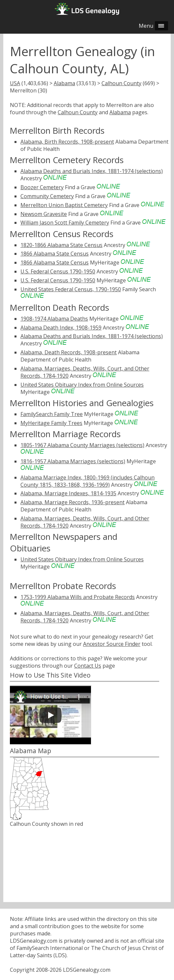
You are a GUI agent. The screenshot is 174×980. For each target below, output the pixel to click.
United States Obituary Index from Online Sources (82, 385)
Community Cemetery (47, 196)
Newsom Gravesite (44, 214)
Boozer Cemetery (42, 187)
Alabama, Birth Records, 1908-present (67, 142)
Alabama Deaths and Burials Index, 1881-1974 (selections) (92, 171)
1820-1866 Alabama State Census (61, 245)
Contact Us (88, 666)
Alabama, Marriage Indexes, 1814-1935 (68, 493)
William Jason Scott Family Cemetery (65, 223)
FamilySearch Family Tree (52, 414)
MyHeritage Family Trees (51, 423)
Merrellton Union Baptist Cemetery (64, 205)
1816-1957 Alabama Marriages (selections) (73, 461)
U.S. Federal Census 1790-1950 (58, 271)
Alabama (64, 83)
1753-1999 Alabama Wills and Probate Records (78, 597)
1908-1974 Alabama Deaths (54, 319)
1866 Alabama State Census (55, 254)
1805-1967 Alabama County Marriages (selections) (82, 445)
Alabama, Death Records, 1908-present (69, 352)
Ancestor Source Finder (112, 644)
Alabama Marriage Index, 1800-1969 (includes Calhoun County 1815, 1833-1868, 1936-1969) (87, 481)
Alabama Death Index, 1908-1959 (61, 328)
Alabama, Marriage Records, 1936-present (72, 502)
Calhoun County (121, 83)
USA (15, 83)
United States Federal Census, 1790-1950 (71, 289)
